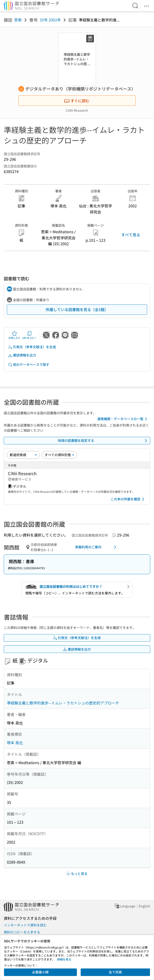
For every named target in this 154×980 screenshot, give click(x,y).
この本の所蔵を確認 (128, 499)
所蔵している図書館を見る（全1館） (77, 309)
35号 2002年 (50, 20)
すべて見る (131, 235)
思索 (18, 20)
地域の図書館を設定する (103, 441)
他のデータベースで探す (29, 365)
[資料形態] (59, 455)
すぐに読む (77, 101)
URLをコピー (29, 335)
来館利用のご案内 (97, 547)
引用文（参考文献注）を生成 (32, 347)
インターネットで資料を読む (25, 925)
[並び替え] (23, 455)
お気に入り (14, 335)
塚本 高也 (15, 743)
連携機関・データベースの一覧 (123, 419)
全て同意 (115, 972)
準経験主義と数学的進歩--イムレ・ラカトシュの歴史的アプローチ (63, 703)
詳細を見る (64, 959)
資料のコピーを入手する (22, 932)
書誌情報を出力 (22, 355)
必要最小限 (40, 972)
